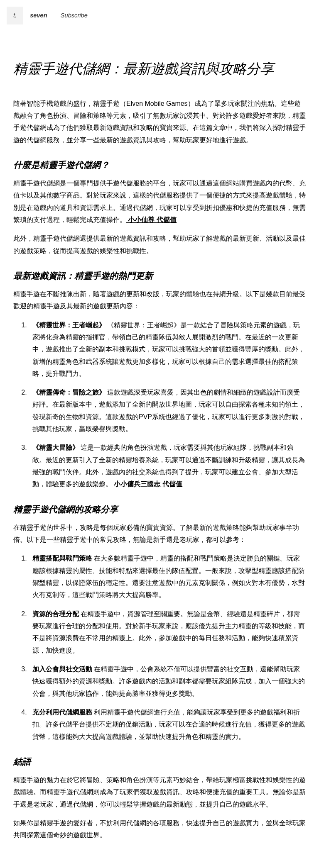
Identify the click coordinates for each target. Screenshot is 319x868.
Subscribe (74, 15)
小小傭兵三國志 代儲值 (148, 484)
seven (39, 15)
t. (15, 15)
